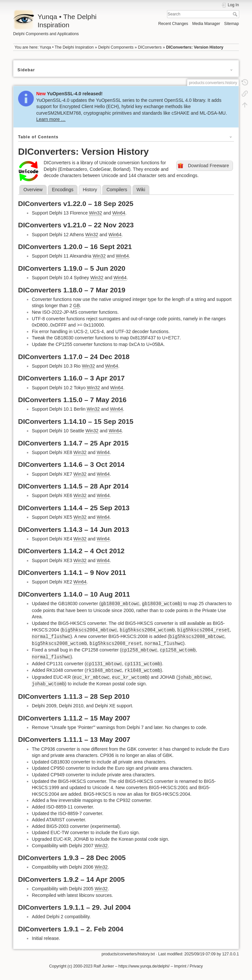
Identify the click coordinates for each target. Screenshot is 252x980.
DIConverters (150, 47)
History (90, 190)
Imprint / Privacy (188, 966)
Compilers (117, 190)
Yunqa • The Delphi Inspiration (67, 47)
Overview (33, 190)
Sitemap (231, 24)
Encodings (63, 190)
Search (236, 14)
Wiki (141, 190)
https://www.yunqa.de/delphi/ (144, 966)
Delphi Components (116, 47)
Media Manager (206, 24)
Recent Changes (173, 24)
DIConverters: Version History (195, 47)
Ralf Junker (104, 966)
